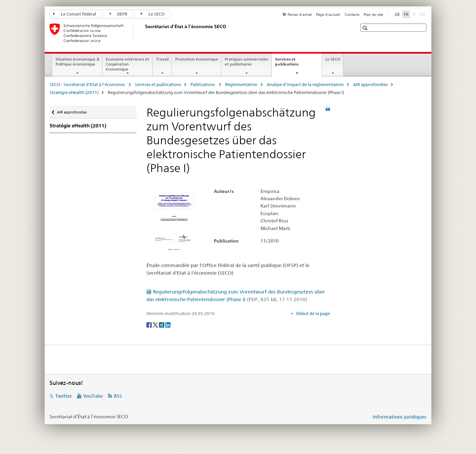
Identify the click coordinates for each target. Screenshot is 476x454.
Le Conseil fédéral (75, 14)
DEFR (119, 14)
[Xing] (162, 324)
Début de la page (313, 313)
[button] (366, 28)
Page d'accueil (328, 15)
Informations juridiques (400, 417)
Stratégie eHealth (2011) (74, 92)
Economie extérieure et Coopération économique (127, 64)
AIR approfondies (370, 84)
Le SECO (153, 14)
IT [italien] (415, 14)
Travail (162, 59)
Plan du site (373, 15)
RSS (118, 396)
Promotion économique (197, 59)
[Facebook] (150, 324)
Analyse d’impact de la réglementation (305, 84)
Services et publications (294, 64)
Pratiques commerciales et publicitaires (247, 62)
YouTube (93, 396)
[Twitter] (156, 324)
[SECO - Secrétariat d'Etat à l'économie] (144, 33)
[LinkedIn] (168, 324)
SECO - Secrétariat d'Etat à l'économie (88, 84)
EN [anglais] (423, 14)
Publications (203, 84)
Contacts (352, 15)
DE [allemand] (397, 14)
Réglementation (241, 84)
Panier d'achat (300, 15)
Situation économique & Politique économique (77, 62)
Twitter (64, 396)
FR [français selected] (406, 14)
